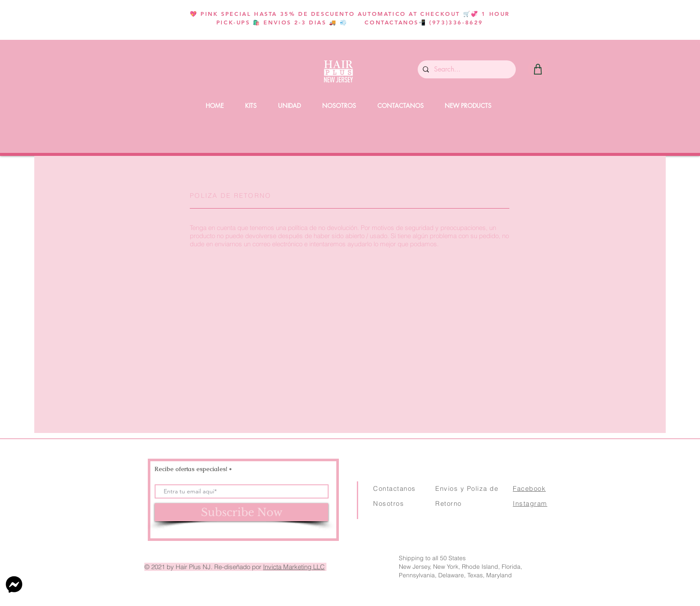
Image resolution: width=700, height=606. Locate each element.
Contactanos (395, 488)
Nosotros (389, 503)
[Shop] (538, 69)
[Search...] (466, 69)
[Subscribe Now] (241, 512)
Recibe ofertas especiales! (191, 469)
